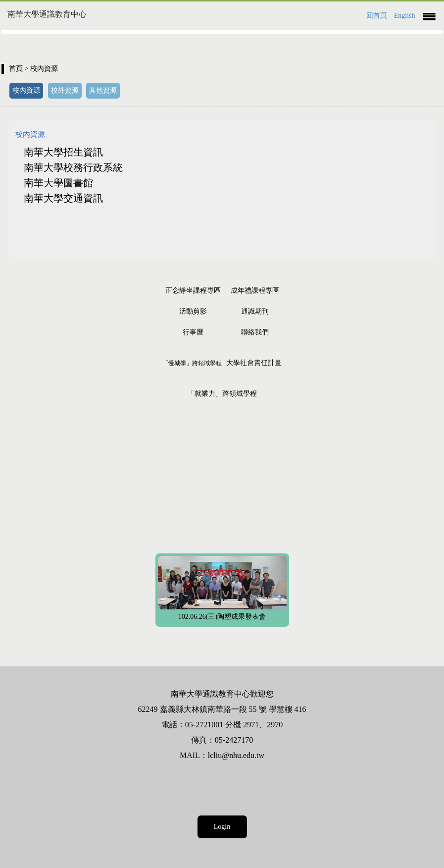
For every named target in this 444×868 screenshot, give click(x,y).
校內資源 (26, 90)
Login (222, 827)
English (405, 16)
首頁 (16, 69)
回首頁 (377, 16)
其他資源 (103, 90)
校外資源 (65, 90)
